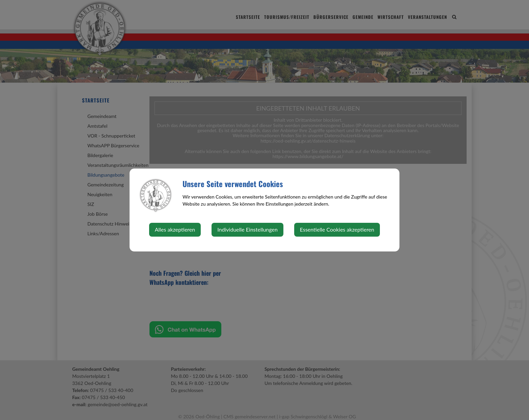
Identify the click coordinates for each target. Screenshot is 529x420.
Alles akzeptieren (175, 229)
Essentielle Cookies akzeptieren (337, 229)
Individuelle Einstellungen (247, 229)
